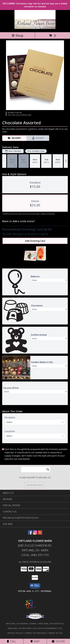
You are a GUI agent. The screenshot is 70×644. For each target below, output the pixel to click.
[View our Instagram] (35, 534)
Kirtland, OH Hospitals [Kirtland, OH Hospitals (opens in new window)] (52, 624)
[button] (35, 586)
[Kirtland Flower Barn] (35, 28)
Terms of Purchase (36, 633)
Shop (17, 35)
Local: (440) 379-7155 (35, 555)
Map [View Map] (35, 641)
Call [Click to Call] (12, 641)
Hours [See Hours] (58, 641)
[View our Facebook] (30, 534)
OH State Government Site (48, 628)
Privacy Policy (15, 633)
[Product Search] (36, 469)
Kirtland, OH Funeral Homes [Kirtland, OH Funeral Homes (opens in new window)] (21, 624)
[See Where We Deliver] (35, 485)
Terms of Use (56, 633)
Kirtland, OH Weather (20, 628)
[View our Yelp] (40, 534)
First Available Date (36, 151)
